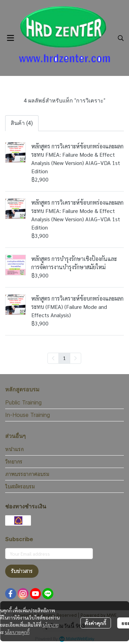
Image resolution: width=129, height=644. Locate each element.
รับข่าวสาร (22, 571)
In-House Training (28, 415)
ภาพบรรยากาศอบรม (27, 474)
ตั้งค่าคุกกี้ (95, 623)
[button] (121, 38)
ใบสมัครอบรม (20, 486)
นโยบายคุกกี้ (17, 632)
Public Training (23, 402)
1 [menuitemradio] (64, 358)
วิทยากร (14, 461)
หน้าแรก (14, 449)
